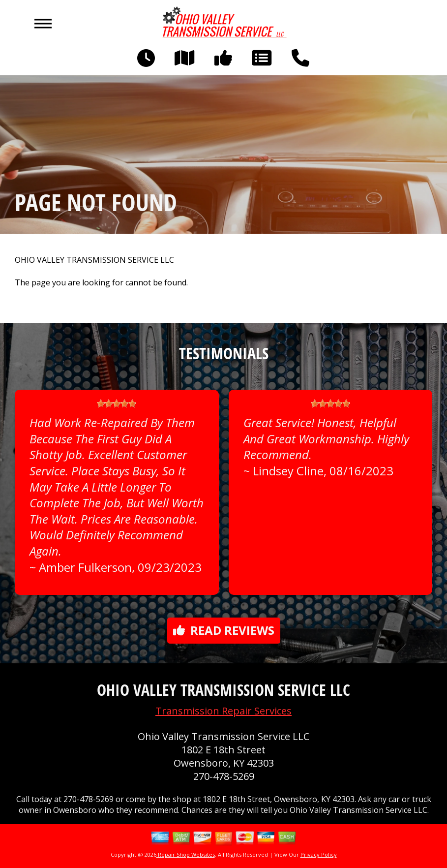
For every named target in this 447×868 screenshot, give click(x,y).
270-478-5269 (224, 776)
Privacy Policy (319, 854)
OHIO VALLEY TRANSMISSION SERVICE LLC (94, 260)
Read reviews (224, 630)
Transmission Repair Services (223, 711)
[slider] (117, 403)
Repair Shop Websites (186, 854)
